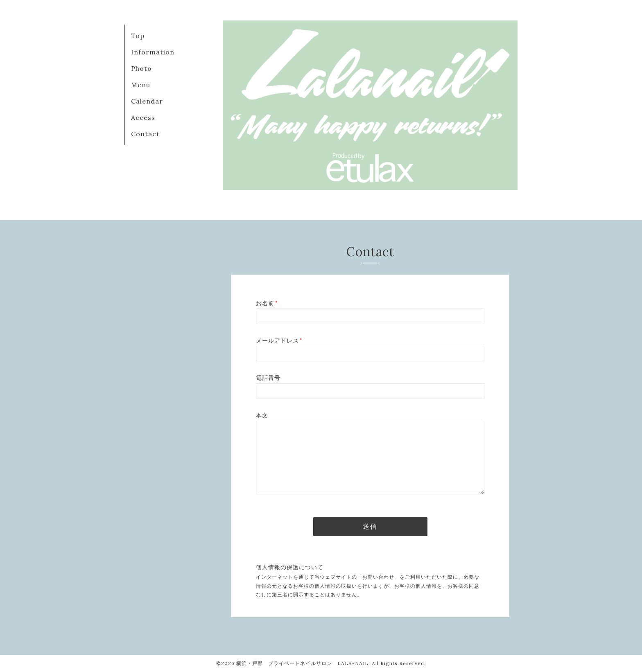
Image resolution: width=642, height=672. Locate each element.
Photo (141, 68)
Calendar (147, 101)
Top (138, 36)
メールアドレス (279, 341)
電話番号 (268, 378)
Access (143, 117)
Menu (141, 85)
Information (153, 52)
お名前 (267, 303)
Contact (145, 134)
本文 (262, 415)
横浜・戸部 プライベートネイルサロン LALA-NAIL (302, 663)
